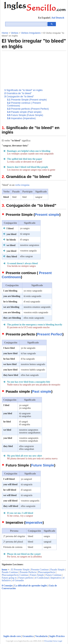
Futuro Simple (37, 575)
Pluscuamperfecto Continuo (15, 575)
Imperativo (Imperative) (21, 118)
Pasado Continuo (10, 572)
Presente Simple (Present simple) (27, 100)
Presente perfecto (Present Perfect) (28, 109)
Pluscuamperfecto (47, 572)
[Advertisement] (41, 69)
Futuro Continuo (53, 575)
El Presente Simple (20, 570)
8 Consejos (7, 586)
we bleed (11, 245)
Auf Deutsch (58, 18)
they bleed (12, 256)
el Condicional (42, 578)
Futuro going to (9, 578)
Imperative (34, 522)
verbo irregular (22, 185)
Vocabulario (41, 636)
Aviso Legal (58, 641)
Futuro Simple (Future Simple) (25, 115)
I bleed (10, 228)
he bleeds (11, 240)
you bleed (11, 234)
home (5, 570)
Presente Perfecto (28, 572)
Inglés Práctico (57, 636)
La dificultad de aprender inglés (31, 586)
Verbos (15, 33)
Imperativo (56, 578)
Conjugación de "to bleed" (19, 97)
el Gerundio (18, 580)
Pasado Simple (57, 570)
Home (5, 33)
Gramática (28, 636)
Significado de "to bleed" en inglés (23, 90)
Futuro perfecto (26, 578)
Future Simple (43, 465)
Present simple (47, 215)
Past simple (42, 391)
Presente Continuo (40, 570)
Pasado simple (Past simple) (24, 112)
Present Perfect (50, 334)
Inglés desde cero (12, 636)
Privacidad (48, 641)
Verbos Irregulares (31, 33)
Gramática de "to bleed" (18, 93)
